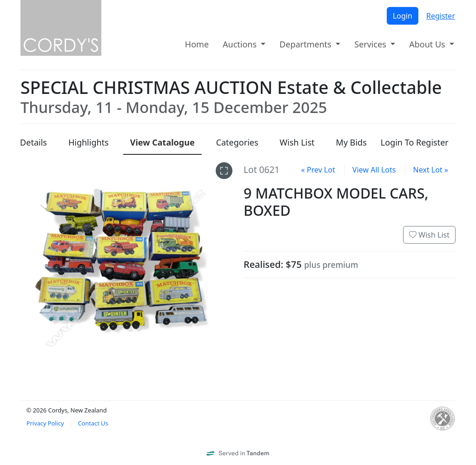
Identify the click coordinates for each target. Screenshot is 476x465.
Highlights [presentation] (89, 142)
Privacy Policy (45, 423)
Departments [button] (306, 44)
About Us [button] (428, 44)
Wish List (429, 235)
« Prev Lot (318, 170)
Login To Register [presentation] (415, 142)
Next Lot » (431, 170)
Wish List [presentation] (297, 142)
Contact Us (93, 423)
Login (403, 16)
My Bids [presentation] (351, 142)
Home (197, 44)
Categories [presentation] (237, 142)
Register (441, 16)
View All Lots (374, 170)
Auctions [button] (241, 44)
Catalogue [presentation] (162, 142)
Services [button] (371, 44)
